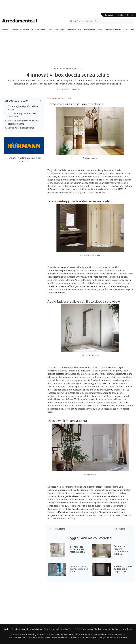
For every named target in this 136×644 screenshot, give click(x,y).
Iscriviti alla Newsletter (122, 629)
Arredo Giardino (113, 29)
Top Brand (130, 29)
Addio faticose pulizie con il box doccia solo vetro (23, 122)
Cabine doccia (64, 89)
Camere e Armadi (57, 29)
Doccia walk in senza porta (21, 128)
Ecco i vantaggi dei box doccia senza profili (22, 115)
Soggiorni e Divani (20, 29)
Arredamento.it (35, 21)
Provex (76, 89)
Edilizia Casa (80, 629)
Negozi (130, 15)
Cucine (5, 29)
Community (110, 15)
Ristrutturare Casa (93, 29)
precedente (57, 529)
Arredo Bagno (39, 29)
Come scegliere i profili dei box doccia (23, 108)
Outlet (121, 15)
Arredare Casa (74, 29)
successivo (123, 529)
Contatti (107, 629)
